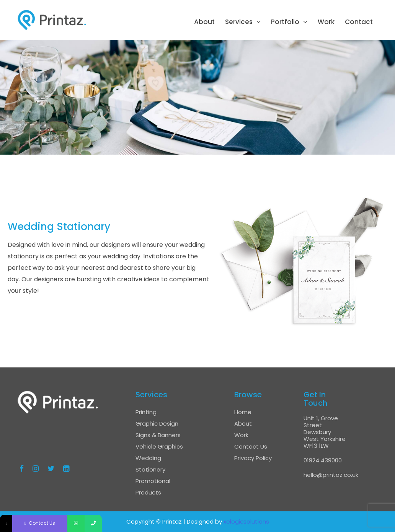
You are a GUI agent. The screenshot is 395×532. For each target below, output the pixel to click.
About (204, 22)
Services (239, 22)
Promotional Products (153, 487)
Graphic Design (157, 423)
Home (243, 412)
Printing (146, 412)
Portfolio (285, 22)
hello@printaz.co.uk (331, 475)
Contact (359, 22)
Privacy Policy (253, 458)
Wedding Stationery (150, 464)
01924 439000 (323, 460)
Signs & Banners (158, 435)
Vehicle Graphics (159, 446)
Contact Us (251, 446)
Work (326, 22)
